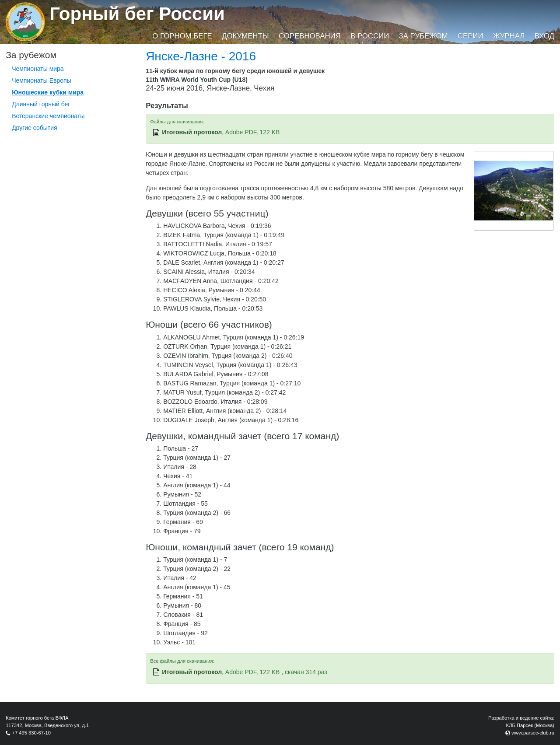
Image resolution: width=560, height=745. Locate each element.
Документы (245, 36)
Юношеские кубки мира (48, 92)
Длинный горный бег (41, 104)
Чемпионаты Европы (42, 80)
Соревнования (310, 36)
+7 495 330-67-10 (31, 733)
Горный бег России (137, 14)
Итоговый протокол (192, 132)
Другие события (35, 128)
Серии (471, 36)
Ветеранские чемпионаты (48, 116)
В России (370, 36)
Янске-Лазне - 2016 (201, 56)
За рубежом (423, 36)
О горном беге (182, 36)
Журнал (509, 36)
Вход (544, 36)
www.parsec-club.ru (533, 733)
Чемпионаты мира (38, 69)
